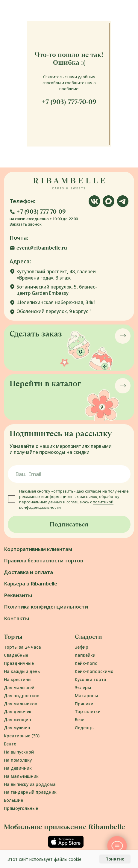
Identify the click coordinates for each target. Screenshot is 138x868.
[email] (69, 474)
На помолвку (18, 760)
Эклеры (83, 687)
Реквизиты (18, 595)
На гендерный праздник (30, 792)
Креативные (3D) (22, 736)
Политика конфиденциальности (46, 607)
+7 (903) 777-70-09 (69, 102)
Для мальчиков (21, 704)
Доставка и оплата (28, 572)
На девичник (18, 768)
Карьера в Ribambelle (31, 584)
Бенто (10, 744)
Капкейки (85, 655)
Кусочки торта (91, 679)
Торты (13, 637)
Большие (13, 800)
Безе (79, 720)
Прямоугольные (21, 808)
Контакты (16, 618)
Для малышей (19, 687)
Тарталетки (88, 711)
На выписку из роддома (30, 784)
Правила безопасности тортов (44, 560)
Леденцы (85, 728)
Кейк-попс (86, 663)
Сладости (88, 637)
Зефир (82, 647)
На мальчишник (21, 776)
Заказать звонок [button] (26, 224)
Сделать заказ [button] (36, 334)
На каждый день (22, 671)
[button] (38, 212)
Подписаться (69, 524)
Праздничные (19, 663)
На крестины (18, 679)
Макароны (86, 696)
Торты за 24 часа (22, 647)
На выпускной (19, 752)
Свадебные (16, 655)
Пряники (84, 704)
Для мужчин (17, 728)
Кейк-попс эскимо (94, 671)
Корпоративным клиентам (38, 549)
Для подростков (22, 696)
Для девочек (18, 711)
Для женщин (18, 720)
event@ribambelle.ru (42, 248)
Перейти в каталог (45, 384)
